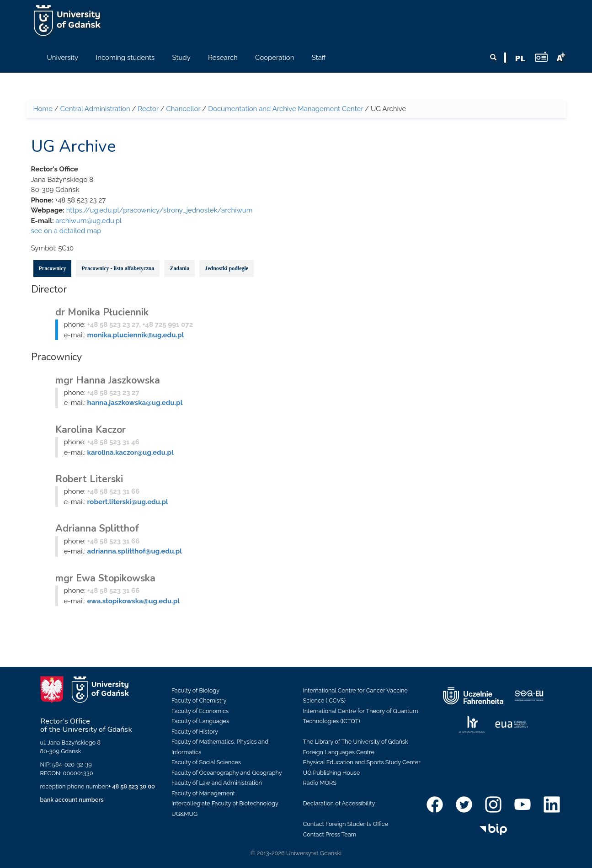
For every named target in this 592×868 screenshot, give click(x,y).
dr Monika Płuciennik (102, 312)
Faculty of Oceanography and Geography (227, 773)
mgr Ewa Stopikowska (105, 578)
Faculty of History (195, 732)
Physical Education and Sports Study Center (362, 762)
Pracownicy (53, 268)
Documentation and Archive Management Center (285, 109)
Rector (148, 109)
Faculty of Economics (200, 711)
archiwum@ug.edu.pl (88, 221)
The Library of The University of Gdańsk (356, 742)
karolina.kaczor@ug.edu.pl (131, 453)
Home (43, 109)
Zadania (179, 268)
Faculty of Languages (200, 721)
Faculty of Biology (195, 690)
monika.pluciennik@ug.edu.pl (136, 335)
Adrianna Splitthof (97, 528)
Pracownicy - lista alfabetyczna (118, 268)
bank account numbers (72, 800)
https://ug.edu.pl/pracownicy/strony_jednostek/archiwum (160, 210)
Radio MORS (320, 783)
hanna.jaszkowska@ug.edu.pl (135, 403)
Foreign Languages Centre (339, 752)
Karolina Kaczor (91, 430)
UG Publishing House (332, 773)
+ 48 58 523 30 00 (132, 786)
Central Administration (95, 109)
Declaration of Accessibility (339, 803)
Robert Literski (89, 479)
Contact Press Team (330, 834)
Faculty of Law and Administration (217, 783)
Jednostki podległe (227, 268)
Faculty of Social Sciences (206, 762)
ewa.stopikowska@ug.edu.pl (133, 601)
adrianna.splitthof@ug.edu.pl (135, 551)
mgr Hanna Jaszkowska (108, 380)
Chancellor (184, 109)
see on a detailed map (66, 231)
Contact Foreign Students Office (346, 824)
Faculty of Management (203, 793)
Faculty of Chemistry (199, 700)
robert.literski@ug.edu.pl (128, 502)
